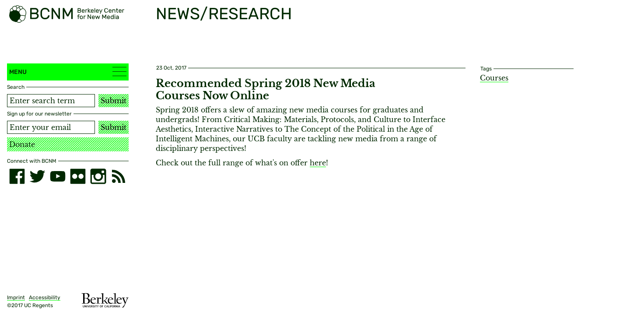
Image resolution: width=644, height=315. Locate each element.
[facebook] (17, 176)
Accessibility (45, 297)
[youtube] (58, 176)
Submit (114, 101)
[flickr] (78, 176)
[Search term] (51, 101)
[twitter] (37, 176)
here (318, 163)
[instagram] (98, 176)
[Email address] (51, 127)
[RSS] (119, 176)
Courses (494, 78)
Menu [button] (68, 72)
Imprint (16, 297)
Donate (22, 144)
